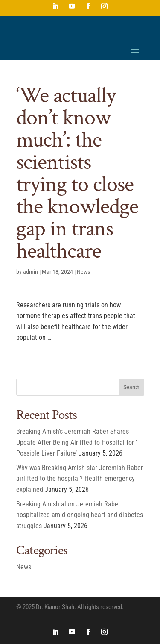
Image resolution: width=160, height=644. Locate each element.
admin (31, 272)
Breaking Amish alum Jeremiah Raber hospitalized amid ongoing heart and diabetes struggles (80, 515)
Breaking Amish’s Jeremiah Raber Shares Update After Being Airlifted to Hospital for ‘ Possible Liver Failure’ (77, 442)
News (83, 272)
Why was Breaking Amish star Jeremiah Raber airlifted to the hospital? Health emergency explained (80, 479)
